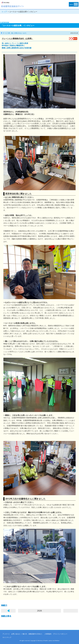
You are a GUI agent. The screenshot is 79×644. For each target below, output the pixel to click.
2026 (39, 611)
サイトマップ (7, 637)
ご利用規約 (48, 634)
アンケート (6, 634)
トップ (4, 12)
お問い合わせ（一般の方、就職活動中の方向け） (27, 634)
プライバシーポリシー (60, 634)
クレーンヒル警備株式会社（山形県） (17, 38)
